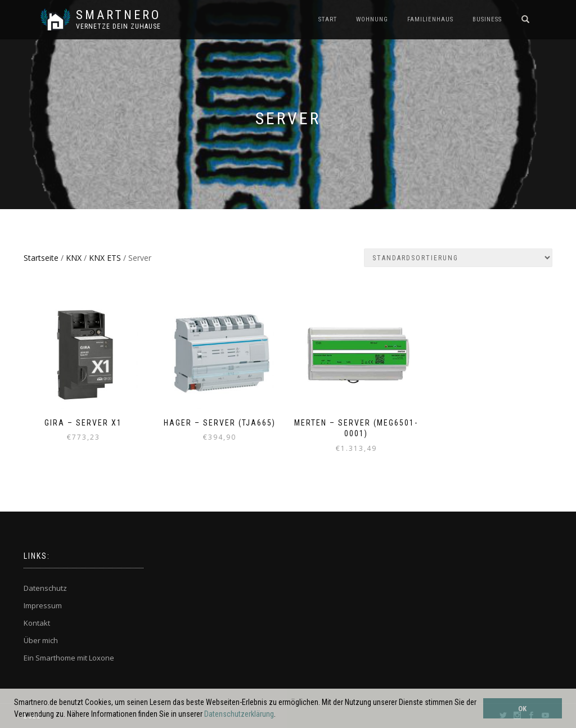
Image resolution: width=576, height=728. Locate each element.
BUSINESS (487, 19)
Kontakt (37, 623)
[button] (279, 715)
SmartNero (118, 15)
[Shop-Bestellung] (458, 258)
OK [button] (522, 709)
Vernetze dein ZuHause (118, 26)
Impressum (43, 605)
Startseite (41, 258)
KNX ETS (105, 258)
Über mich (41, 640)
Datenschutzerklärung (239, 714)
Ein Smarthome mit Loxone (69, 658)
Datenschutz (45, 588)
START (328, 19)
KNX (74, 258)
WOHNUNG (372, 19)
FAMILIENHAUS (430, 19)
